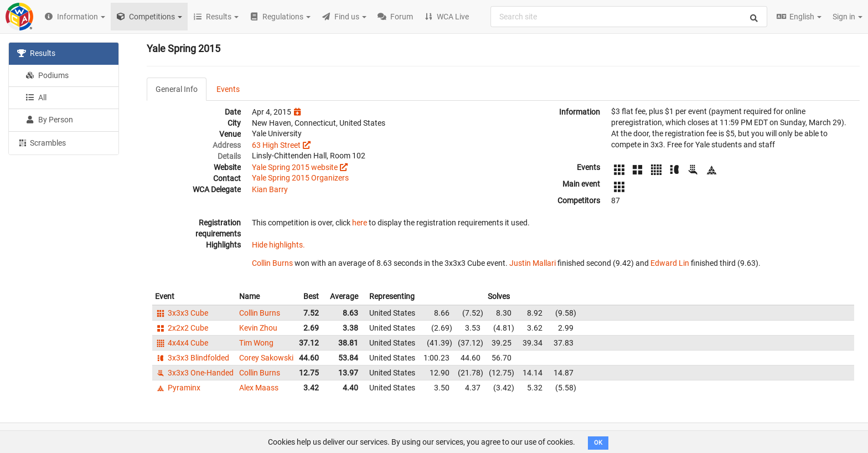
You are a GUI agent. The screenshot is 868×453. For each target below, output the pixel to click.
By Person (49, 120)
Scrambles (42, 142)
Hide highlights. (278, 245)
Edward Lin (670, 263)
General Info (177, 89)
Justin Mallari (533, 263)
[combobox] (629, 17)
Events (228, 89)
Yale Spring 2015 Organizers (300, 178)
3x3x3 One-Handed (194, 373)
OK (598, 443)
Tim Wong (256, 343)
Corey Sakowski (266, 358)
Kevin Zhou (258, 328)
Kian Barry (270, 189)
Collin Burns (272, 263)
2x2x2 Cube (182, 328)
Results (36, 53)
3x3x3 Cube (182, 313)
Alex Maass (259, 388)
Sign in (848, 17)
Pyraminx (178, 388)
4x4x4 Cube (182, 343)
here (360, 223)
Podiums (47, 75)
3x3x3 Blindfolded (192, 358)
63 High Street (276, 145)
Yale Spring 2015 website (295, 167)
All (36, 97)
